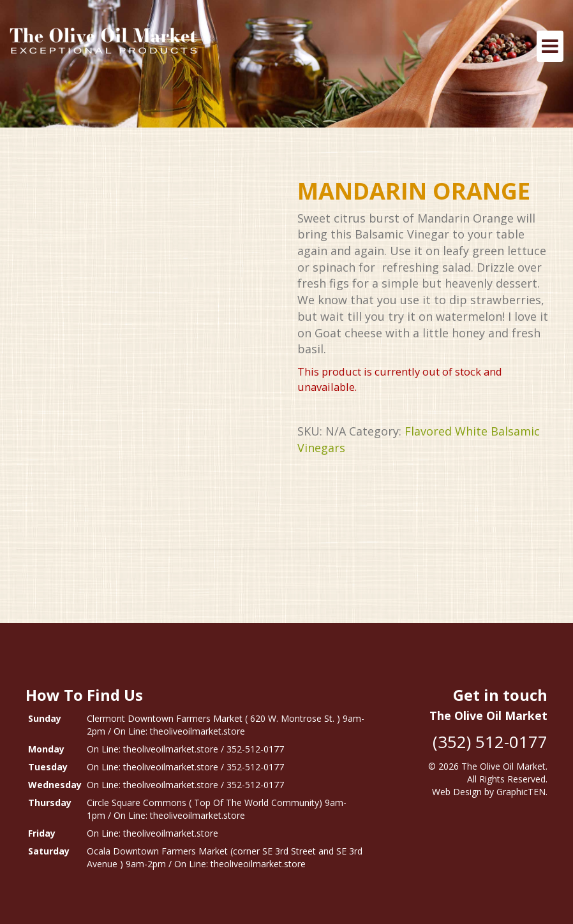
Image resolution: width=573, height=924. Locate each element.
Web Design (457, 792)
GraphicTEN (521, 792)
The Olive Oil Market (503, 766)
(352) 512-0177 (490, 742)
